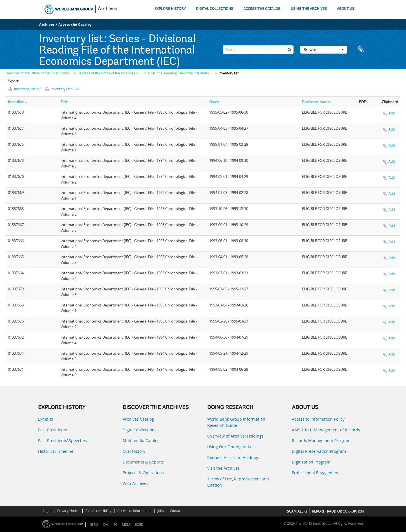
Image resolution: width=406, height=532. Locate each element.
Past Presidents (53, 430)
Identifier (16, 102)
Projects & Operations (143, 473)
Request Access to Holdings (233, 457)
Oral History (134, 451)
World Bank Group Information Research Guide (236, 422)
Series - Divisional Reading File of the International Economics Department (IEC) (118, 51)
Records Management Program (321, 441)
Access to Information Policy (318, 419)
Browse (324, 50)
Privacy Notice (68, 511)
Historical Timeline (56, 451)
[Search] (258, 50)
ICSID (139, 525)
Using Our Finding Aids (229, 447)
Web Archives (135, 483)
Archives (108, 9)
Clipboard (361, 50)
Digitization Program (311, 462)
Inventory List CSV (62, 89)
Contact (176, 511)
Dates (214, 102)
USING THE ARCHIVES (309, 9)
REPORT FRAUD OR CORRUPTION (338, 511)
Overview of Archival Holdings (235, 436)
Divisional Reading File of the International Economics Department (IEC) (181, 73)
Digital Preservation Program (319, 451)
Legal (47, 511)
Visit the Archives (223, 468)
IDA (105, 525)
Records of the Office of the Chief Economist (40, 73)
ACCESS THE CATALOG (262, 9)
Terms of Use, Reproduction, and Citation (238, 482)
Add (392, 113)
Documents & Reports (143, 462)
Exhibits (46, 419)
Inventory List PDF (26, 89)
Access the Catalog (75, 24)
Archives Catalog (138, 419)
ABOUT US (346, 9)
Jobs (161, 511)
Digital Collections (140, 430)
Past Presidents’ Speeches (62, 441)
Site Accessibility (98, 511)
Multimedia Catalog (141, 441)
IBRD (94, 525)
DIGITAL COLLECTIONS (215, 9)
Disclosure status (316, 102)
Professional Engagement (316, 473)
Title (64, 102)
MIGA (126, 525)
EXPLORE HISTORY (170, 9)
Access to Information (134, 511)
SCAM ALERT (297, 511)
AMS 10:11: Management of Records (326, 430)
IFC (115, 525)
